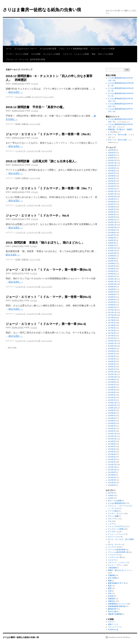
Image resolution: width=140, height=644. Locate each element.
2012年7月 (112, 477)
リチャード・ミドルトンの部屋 (76, 54)
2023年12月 (112, 222)
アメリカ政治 (113, 511)
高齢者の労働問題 (115, 614)
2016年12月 (112, 341)
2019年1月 (112, 276)
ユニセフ (111, 560)
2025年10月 (112, 166)
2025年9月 (112, 168)
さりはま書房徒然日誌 (117, 503)
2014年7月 (112, 416)
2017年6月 (112, 325)
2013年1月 (112, 462)
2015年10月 (112, 377)
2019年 (111, 498)
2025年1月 (112, 189)
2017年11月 (112, 312)
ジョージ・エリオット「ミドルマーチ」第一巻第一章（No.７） (50, 188)
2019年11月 (112, 251)
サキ (110, 521)
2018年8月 (112, 289)
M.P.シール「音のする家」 (118, 135)
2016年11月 (112, 343)
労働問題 (111, 575)
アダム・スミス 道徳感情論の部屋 (73, 49)
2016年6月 (112, 356)
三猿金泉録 (112, 568)
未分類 (111, 596)
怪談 (94, 54)
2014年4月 (112, 423)
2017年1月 (112, 338)
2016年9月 (112, 349)
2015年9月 (112, 379)
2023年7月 (112, 235)
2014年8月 (112, 413)
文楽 (110, 591)
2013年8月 (112, 444)
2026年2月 (112, 155)
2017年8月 (112, 320)
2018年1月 (112, 307)
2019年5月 (112, 266)
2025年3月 (112, 184)
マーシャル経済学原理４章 (118, 552)
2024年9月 (112, 199)
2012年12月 (112, 465)
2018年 (18, 124)
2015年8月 (112, 382)
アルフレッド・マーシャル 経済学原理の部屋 (25, 60)
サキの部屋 (36, 54)
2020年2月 (112, 243)
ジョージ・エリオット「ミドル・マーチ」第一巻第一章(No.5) (48, 270)
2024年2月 (112, 217)
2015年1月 (112, 400)
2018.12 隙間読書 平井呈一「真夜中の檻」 (36, 107)
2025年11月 (112, 163)
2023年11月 (112, 225)
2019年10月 (112, 253)
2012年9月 (112, 472)
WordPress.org (113, 630)
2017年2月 (112, 336)
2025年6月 (112, 176)
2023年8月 (112, 233)
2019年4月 (112, 269)
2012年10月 (112, 470)
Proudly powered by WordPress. (120, 637)
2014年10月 (112, 408)
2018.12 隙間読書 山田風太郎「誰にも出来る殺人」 (42, 161)
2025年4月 (112, 181)
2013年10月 (112, 439)
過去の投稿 (11, 348)
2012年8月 (112, 475)
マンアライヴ (37, 97)
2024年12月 (112, 191)
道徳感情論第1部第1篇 (117, 606)
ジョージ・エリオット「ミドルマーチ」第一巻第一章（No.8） (49, 134)
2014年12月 (112, 403)
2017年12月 (112, 310)
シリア (111, 524)
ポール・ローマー (115, 544)
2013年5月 (112, 452)
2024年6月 (112, 207)
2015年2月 (112, 398)
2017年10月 (112, 315)
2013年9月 (112, 441)
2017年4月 (112, 331)
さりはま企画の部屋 (48, 49)
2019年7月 (112, 261)
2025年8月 (112, 171)
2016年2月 (112, 367)
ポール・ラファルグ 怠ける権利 (121, 539)
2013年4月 (112, 454)
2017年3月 (112, 333)
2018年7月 (112, 292)
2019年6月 (112, 264)
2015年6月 (112, 387)
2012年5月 (112, 483)
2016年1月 (112, 369)
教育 (110, 588)
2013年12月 (112, 434)
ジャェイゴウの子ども (117, 526)
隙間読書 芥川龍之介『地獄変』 (121, 129)
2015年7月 (112, 385)
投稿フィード (113, 624)
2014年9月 (112, 410)
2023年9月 (112, 230)
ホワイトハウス (114, 537)
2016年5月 (112, 359)
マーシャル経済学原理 (117, 550)
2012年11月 (112, 467)
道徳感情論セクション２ (117, 604)
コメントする (48, 97)
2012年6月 (112, 480)
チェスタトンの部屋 (52, 54)
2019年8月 (112, 258)
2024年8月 (112, 202)
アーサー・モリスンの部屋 (17, 54)
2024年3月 (112, 215)
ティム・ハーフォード (117, 534)
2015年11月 (112, 374)
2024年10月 (112, 196)
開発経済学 (112, 609)
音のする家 (112, 611)
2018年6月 (112, 294)
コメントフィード (115, 627)
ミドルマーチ (20, 151)
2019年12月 (112, 248)
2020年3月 (112, 240)
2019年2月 (112, 274)
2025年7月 (112, 173)
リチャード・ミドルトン (117, 563)
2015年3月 (112, 395)
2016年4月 (112, 361)
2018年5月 (112, 297)
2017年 (111, 493)
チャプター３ (113, 532)
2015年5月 (112, 390)
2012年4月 (112, 485)
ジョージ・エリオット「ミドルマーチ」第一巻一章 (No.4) (46, 324)
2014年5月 (112, 421)
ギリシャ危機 (113, 516)
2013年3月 (112, 457)
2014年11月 (112, 405)
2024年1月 (112, 220)
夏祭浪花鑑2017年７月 (117, 583)
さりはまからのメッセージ (26, 49)
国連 (110, 581)
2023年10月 (112, 227)
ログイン (111, 622)
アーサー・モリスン (116, 514)
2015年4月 (112, 392)
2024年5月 (112, 209)
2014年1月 (112, 431)
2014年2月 (112, 428)
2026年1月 (112, 158)
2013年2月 (112, 459)
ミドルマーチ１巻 (33, 151)
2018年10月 (112, 284)
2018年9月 (112, 287)
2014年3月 (112, 426)
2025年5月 (112, 178)
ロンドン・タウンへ (116, 565)
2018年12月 (112, 279)
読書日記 (25, 124)
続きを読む (16, 92)
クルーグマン (113, 519)
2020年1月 (112, 245)
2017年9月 (112, 318)
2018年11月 (112, 282)
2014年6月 (112, 418)
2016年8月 (112, 351)
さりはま (35, 84)
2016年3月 (112, 364)
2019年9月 (112, 256)
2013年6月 (112, 449)
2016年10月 (112, 346)
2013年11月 (112, 436)
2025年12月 (112, 160)
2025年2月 (112, 186)
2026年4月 (112, 150)
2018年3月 (112, 302)
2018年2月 (112, 305)
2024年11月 (112, 194)
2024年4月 (112, 212)
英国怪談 (111, 599)
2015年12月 (112, 372)
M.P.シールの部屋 (106, 54)
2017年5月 (112, 328)
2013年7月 (112, 447)
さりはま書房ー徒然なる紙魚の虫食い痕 (42, 10)
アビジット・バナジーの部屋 (102, 49)
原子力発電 (112, 578)
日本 (110, 593)
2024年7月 (112, 204)
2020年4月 (112, 238)
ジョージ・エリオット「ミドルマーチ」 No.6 (37, 215)
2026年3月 (112, 153)
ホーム (9, 49)
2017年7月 (112, 323)
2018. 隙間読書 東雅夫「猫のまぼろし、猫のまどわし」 (45, 243)
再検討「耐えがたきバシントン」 (121, 570)
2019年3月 (112, 271)
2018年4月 (112, 300)
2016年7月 (112, 354)
